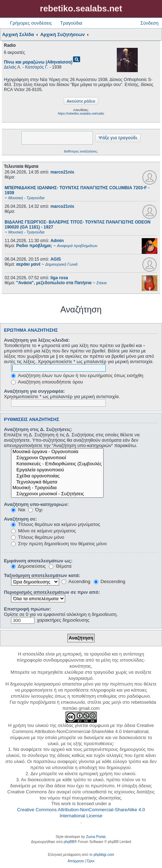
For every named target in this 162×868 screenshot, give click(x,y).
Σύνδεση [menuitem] (149, 23)
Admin (57, 241)
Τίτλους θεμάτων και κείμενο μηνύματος (56, 524)
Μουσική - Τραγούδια (57, 488)
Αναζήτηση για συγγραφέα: (34, 391)
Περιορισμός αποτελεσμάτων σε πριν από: (52, 592)
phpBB (69, 842)
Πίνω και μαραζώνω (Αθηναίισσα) (38, 62)
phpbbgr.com (104, 855)
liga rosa (59, 278)
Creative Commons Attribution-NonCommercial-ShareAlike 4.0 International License (81, 813)
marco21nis (62, 172)
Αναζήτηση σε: (20, 519)
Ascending (76, 581)
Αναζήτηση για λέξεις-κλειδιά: (37, 340)
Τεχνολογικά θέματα (57, 482)
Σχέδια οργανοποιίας (57, 476)
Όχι (35, 510)
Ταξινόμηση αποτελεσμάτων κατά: (42, 575)
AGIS (56, 259)
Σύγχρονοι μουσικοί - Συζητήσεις (57, 494)
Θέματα (60, 566)
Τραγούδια (71, 23)
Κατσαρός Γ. (36, 67)
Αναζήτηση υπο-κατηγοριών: (36, 504)
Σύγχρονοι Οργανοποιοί (57, 458)
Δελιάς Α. (13, 67)
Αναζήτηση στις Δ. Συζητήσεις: (38, 429)
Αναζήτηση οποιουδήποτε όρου (47, 382)
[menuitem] (76, 861)
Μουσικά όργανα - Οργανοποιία (57, 452)
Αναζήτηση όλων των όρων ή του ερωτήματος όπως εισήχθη (77, 375)
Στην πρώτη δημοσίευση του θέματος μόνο (59, 544)
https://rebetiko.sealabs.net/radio (81, 114)
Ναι (18, 510)
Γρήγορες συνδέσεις (31, 23)
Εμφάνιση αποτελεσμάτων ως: (38, 561)
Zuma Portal (95, 837)
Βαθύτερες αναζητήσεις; (81, 151)
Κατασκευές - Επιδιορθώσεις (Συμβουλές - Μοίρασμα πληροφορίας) (57, 464)
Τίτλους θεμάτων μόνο (38, 537)
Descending (109, 581)
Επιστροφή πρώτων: (27, 609)
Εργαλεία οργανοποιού (57, 470)
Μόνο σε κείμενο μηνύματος (43, 531)
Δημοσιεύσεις (28, 566)
